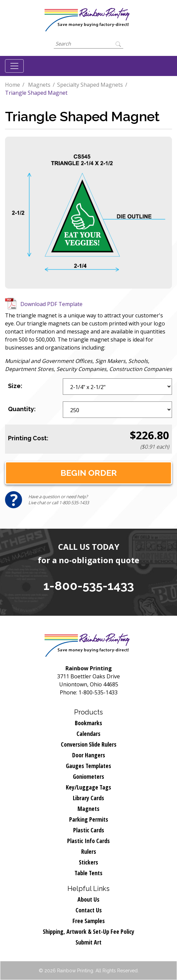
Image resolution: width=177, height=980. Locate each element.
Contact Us (89, 910)
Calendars (88, 734)
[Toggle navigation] (14, 66)
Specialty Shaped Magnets (90, 85)
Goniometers (88, 776)
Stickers (88, 862)
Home (13, 85)
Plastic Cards (89, 830)
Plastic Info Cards (88, 841)
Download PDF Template (51, 304)
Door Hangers (89, 755)
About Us (88, 899)
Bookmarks (88, 723)
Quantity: (22, 409)
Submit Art (88, 942)
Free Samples (89, 921)
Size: (15, 386)
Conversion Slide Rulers (89, 744)
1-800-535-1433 (89, 586)
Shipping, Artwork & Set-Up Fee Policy (88, 931)
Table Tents (88, 873)
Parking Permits (89, 819)
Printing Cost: (28, 438)
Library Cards (88, 798)
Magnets (39, 85)
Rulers (89, 851)
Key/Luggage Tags (88, 787)
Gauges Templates (88, 766)
